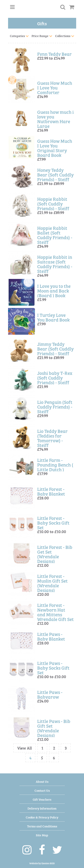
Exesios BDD (48, 863)
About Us (42, 781)
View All (25, 748)
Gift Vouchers (42, 799)
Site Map (42, 835)
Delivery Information (42, 808)
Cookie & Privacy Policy (42, 817)
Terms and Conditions (42, 826)
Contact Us (42, 790)
